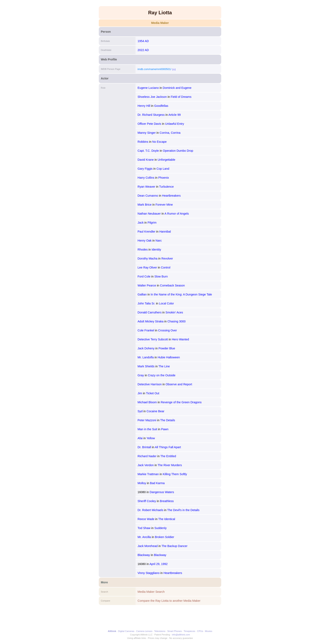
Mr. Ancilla (144, 537)
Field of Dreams (181, 97)
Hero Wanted (180, 339)
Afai (140, 438)
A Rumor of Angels (177, 214)
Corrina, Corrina (170, 133)
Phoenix (164, 178)
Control (166, 267)
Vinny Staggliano (149, 573)
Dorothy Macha (148, 258)
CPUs (200, 631)
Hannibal (165, 232)
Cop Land (163, 169)
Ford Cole (144, 276)
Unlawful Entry (175, 124)
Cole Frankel (146, 330)
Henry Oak (145, 241)
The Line (164, 366)
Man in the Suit (147, 429)
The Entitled (168, 456)
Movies (208, 631)
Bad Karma (157, 483)
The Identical (167, 519)
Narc (159, 241)
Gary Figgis (145, 169)
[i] (174, 69)
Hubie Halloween (169, 357)
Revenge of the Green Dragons (181, 402)
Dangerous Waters (162, 492)
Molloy (142, 483)
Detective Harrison (150, 384)
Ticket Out (153, 393)
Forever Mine (164, 205)
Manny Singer (147, 133)
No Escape (159, 142)
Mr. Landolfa (146, 357)
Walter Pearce (147, 285)
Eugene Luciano (148, 88)
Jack (141, 223)
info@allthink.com (181, 635)
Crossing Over (168, 330)
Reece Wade (146, 519)
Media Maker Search (151, 592)
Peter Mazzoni (147, 420)
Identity (156, 250)
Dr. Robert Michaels (150, 510)
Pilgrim (152, 223)
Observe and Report (179, 384)
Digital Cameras (126, 631)
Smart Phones (175, 631)
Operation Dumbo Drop (178, 151)
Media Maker (160, 23)
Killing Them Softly (175, 474)
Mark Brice (145, 205)
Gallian (142, 294)
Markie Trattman (148, 474)
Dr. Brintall (144, 447)
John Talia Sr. (146, 303)
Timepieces (189, 631)
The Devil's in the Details (183, 510)
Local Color (166, 303)
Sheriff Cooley (147, 501)
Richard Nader (147, 456)
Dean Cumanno (148, 196)
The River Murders (170, 465)
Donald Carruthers (150, 312)
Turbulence (166, 187)
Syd (140, 411)
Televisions (160, 631)
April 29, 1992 (158, 564)
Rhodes (143, 250)
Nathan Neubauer (149, 214)
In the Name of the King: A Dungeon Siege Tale (181, 294)
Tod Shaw (144, 528)
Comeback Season (172, 285)
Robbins (143, 142)
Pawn (165, 429)
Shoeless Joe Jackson (152, 97)
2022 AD (143, 50)
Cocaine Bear (155, 411)
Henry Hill (144, 106)
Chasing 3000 (176, 321)
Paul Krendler (146, 232)
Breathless (167, 501)
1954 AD (143, 41)
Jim (140, 393)
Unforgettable (166, 160)
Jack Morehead (148, 546)
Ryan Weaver (146, 187)
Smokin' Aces (174, 312)
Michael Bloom (147, 402)
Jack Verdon (146, 465)
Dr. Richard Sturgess (151, 115)
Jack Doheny (146, 348)
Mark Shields (146, 366)
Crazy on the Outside (162, 375)
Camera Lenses (144, 631)
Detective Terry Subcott (153, 339)
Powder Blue (167, 348)
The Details (168, 420)
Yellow (151, 438)
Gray (141, 375)
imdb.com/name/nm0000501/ (154, 69)
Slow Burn (161, 276)
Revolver (167, 258)
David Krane (146, 160)
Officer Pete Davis (149, 124)
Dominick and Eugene (177, 88)
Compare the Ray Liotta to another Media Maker (169, 601)
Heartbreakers (171, 196)
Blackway (144, 555)
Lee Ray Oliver (147, 267)
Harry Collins (146, 178)
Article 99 (174, 115)
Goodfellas (161, 106)
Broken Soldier (164, 537)
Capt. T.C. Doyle (148, 151)
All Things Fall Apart (168, 447)
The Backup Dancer (174, 546)
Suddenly (160, 528)
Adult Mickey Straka (151, 321)
